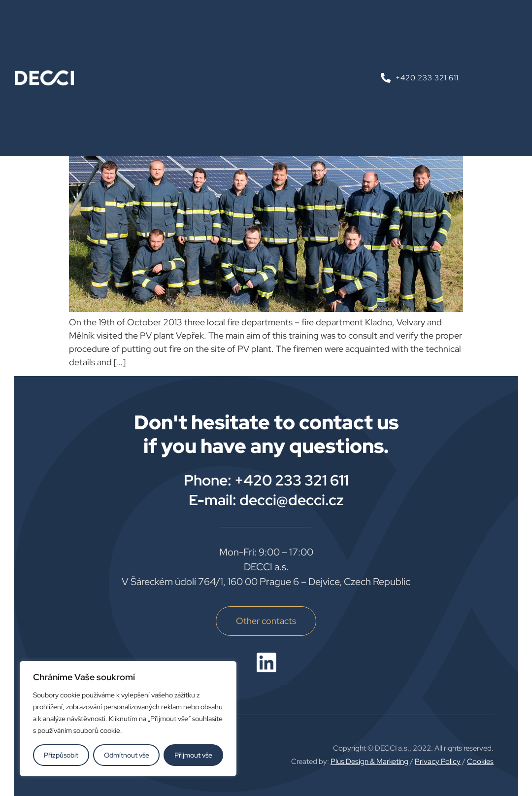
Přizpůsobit (61, 755)
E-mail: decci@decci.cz (266, 500)
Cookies (480, 761)
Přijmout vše (193, 755)
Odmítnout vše (127, 755)
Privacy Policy (438, 761)
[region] (128, 719)
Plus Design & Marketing (369, 761)
